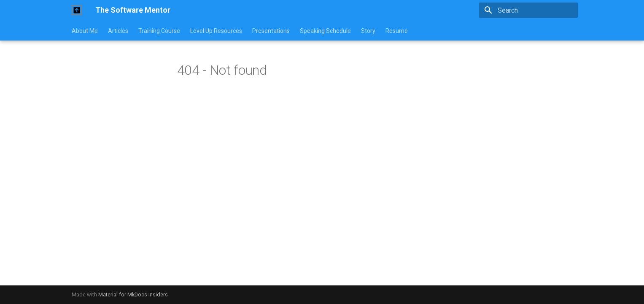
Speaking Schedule (325, 31)
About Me (85, 31)
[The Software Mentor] (77, 10)
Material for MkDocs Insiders (133, 294)
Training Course (159, 31)
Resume (397, 31)
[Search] (528, 10)
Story (368, 31)
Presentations (271, 31)
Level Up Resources (216, 31)
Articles (118, 31)
